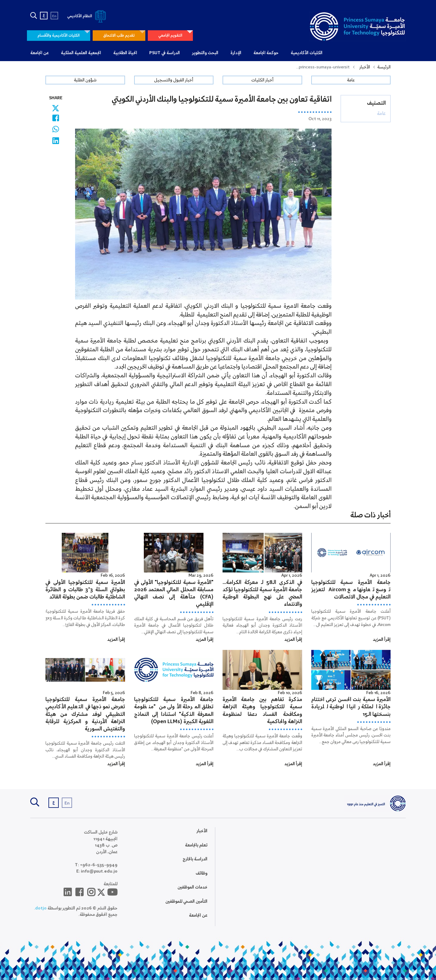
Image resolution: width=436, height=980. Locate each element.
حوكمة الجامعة (266, 53)
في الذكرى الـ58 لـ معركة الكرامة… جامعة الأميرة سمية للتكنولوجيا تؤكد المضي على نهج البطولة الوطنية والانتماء (262, 594)
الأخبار (365, 67)
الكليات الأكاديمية (307, 53)
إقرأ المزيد (382, 640)
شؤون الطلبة (85, 80)
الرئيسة (384, 67)
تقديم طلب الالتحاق (119, 36)
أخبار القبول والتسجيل (174, 80)
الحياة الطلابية (125, 53)
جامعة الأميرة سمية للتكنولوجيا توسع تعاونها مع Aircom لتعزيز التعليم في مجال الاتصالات (351, 590)
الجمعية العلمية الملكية (81, 53)
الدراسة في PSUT (165, 53)
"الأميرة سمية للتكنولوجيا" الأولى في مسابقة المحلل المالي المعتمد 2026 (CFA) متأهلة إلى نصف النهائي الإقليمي (174, 594)
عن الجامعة (40, 53)
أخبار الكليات (262, 80)
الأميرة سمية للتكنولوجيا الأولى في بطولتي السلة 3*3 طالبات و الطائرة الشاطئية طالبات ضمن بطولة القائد (85, 590)
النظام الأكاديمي (88, 16)
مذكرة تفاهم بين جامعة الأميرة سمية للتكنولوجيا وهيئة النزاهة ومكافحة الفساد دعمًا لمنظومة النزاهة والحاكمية (262, 711)
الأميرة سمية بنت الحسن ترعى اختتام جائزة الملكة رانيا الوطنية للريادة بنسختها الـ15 (351, 707)
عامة (351, 80)
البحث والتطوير (205, 53)
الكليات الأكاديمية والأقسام (59, 36)
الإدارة (236, 53)
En (54, 16)
